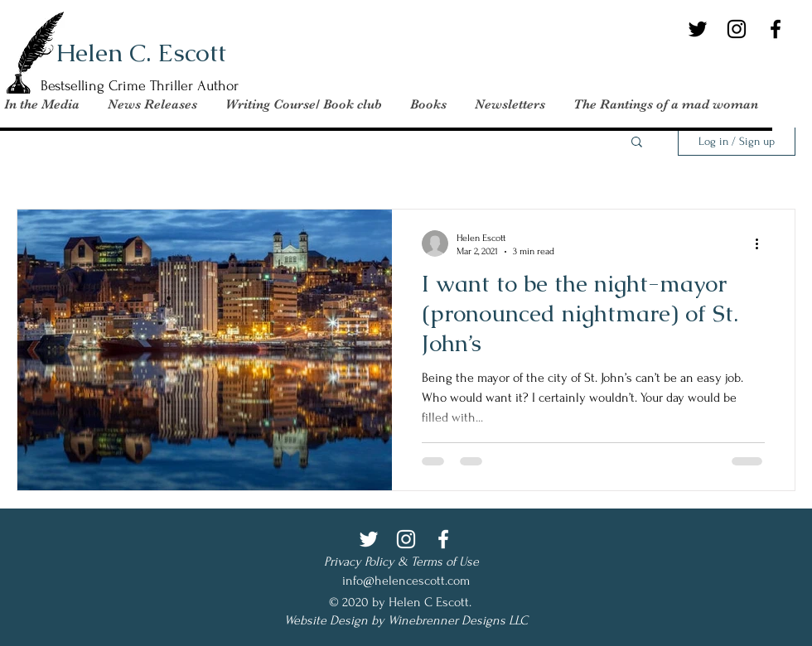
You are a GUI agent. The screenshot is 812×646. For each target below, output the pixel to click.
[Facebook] (776, 29)
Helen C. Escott (141, 53)
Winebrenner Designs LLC (458, 620)
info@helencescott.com (406, 581)
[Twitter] (698, 29)
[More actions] (762, 243)
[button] (666, 105)
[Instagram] (737, 29)
